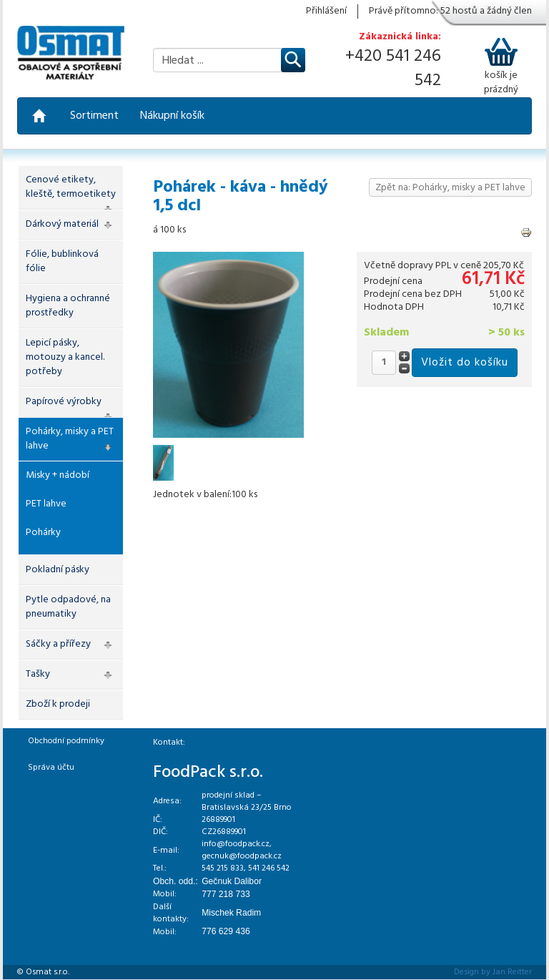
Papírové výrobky (64, 402)
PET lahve (46, 504)
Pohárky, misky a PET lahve (70, 439)
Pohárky (43, 533)
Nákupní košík (172, 116)
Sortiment (94, 116)
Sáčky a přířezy (58, 644)
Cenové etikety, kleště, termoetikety (71, 187)
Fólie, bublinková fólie (62, 261)
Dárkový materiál (62, 224)
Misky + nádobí (58, 475)
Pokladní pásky (58, 570)
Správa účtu (51, 768)
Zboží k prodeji (58, 704)
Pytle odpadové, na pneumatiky (68, 607)
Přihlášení (326, 11)
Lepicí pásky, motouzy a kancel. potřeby (65, 357)
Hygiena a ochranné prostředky (68, 306)
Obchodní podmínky (66, 741)
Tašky (38, 674)
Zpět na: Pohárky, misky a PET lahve (450, 188)
